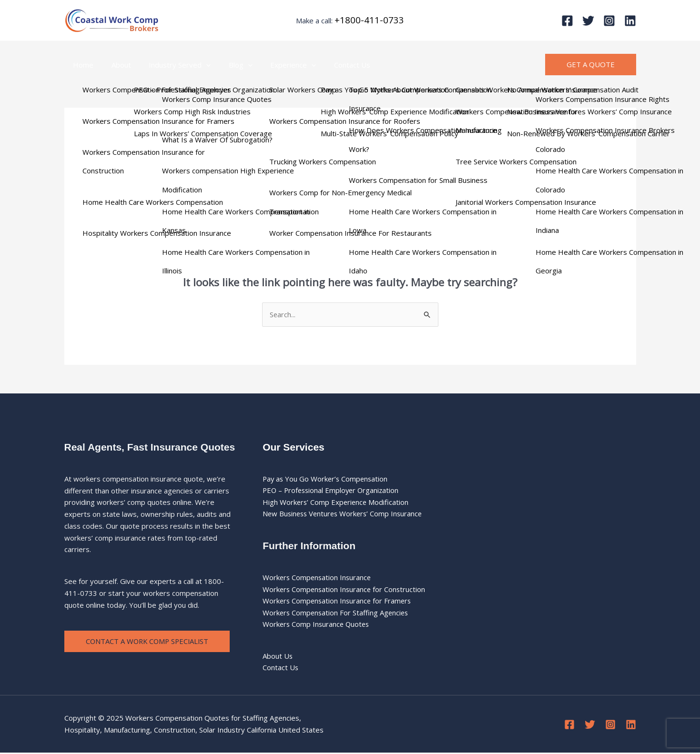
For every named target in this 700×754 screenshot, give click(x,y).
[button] (591, 65)
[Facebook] (567, 21)
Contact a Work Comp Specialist (149, 642)
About (116, 65)
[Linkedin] (630, 21)
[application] (198, 65)
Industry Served (171, 65)
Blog (228, 65)
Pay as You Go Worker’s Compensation (327, 479)
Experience (277, 65)
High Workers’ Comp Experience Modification (337, 503)
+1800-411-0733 (369, 20)
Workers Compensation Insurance (318, 578)
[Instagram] (609, 21)
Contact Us (333, 65)
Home (82, 65)
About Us (278, 657)
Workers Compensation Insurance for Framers (339, 602)
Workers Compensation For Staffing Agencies (337, 613)
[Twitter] (588, 21)
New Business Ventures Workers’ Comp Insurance (345, 514)
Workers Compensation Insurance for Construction (345, 590)
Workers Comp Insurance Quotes (317, 625)
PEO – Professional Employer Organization (333, 491)
